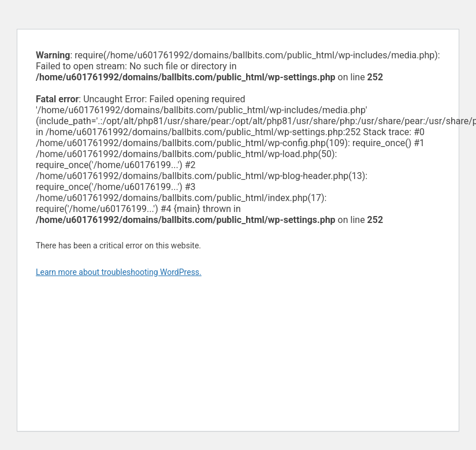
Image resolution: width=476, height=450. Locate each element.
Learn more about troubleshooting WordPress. (119, 272)
